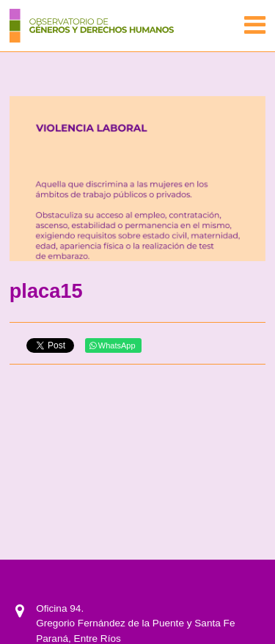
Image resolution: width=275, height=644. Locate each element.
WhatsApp (113, 345)
